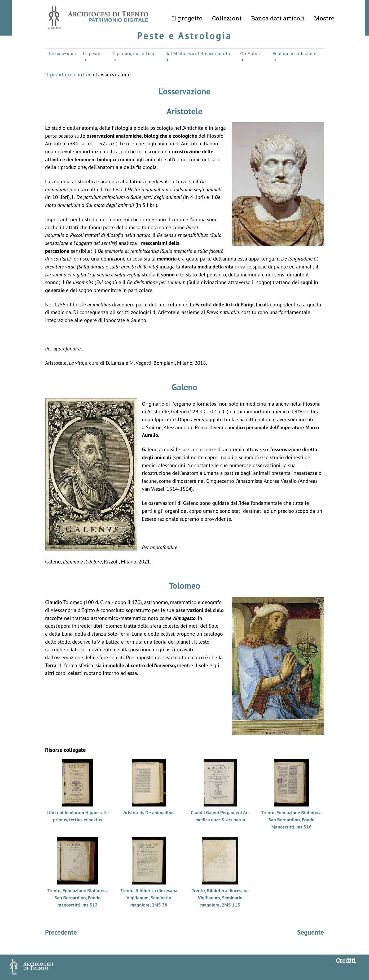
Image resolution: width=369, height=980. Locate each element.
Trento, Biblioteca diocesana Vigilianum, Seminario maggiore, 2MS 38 (149, 898)
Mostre (324, 18)
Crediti (346, 960)
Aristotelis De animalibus (149, 812)
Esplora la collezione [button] (294, 53)
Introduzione (62, 53)
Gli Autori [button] (250, 53)
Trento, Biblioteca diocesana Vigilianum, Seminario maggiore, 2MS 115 (220, 898)
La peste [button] (91, 53)
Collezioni (227, 18)
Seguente (311, 932)
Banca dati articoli (278, 18)
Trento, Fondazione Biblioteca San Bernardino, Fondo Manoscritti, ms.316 (292, 820)
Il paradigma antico (68, 75)
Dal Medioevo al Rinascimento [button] (197, 53)
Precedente (61, 932)
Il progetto (187, 18)
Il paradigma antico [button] (133, 53)
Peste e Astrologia (184, 35)
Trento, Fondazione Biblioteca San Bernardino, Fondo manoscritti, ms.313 (78, 898)
